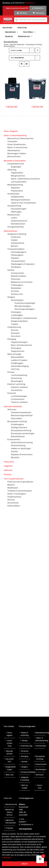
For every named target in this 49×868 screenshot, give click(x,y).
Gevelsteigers (17, 300)
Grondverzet (13, 503)
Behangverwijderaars (21, 200)
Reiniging (12, 339)
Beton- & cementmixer (17, 147)
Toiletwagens (17, 285)
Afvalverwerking (18, 445)
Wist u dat (10, 775)
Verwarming (16, 378)
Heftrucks (8, 470)
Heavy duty (9, 462)
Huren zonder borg (9, 743)
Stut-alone (16, 336)
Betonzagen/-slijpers (17, 153)
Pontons (8, 474)
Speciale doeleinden (13, 406)
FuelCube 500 (37, 107)
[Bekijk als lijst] (27, 64)
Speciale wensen (9, 752)
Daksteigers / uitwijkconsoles (24, 318)
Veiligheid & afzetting (17, 234)
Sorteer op (16, 50)
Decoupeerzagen (19, 209)
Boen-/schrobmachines (21, 345)
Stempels (15, 333)
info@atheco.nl (30, 3)
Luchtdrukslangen (19, 396)
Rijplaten (15, 258)
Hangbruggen (17, 363)
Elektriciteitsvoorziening (22, 442)
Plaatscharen (17, 191)
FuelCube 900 (12, 107)
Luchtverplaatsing (19, 375)
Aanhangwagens (19, 252)
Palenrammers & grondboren (20, 482)
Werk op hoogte (14, 354)
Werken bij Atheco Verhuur (10, 812)
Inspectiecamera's (19, 221)
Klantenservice (10, 804)
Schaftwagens (17, 424)
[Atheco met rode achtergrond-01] (8, 18)
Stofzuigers (16, 348)
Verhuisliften (16, 418)
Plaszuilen (16, 279)
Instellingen (7, 858)
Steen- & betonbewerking (15, 135)
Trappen (15, 324)
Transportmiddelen (16, 249)
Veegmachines (18, 351)
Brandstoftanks (18, 436)
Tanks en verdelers (19, 402)
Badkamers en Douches (22, 282)
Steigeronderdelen (19, 321)
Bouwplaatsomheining (21, 430)
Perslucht (12, 393)
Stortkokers (16, 267)
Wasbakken (16, 288)
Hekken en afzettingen (21, 448)
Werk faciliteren (11, 231)
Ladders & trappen (19, 360)
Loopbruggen (17, 315)
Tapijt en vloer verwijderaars (23, 203)
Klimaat (11, 372)
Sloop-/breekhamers (17, 144)
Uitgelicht (8, 466)
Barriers (14, 246)
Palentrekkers (14, 506)
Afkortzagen (16, 212)
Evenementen (14, 439)
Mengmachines (18, 176)
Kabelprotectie (18, 243)
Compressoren (18, 399)
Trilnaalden (12, 141)
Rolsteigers (16, 312)
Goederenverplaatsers (21, 412)
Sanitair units (17, 294)
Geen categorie (11, 131)
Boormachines (14, 156)
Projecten (9, 828)
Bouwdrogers (17, 381)
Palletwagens (17, 255)
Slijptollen (15, 188)
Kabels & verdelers (19, 387)
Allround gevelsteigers (24, 309)
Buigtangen (16, 167)
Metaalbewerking (15, 185)
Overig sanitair (17, 273)
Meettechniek (14, 215)
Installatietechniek (16, 164)
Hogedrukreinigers (19, 342)
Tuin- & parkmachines (14, 479)
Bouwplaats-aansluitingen (23, 433)
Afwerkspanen (14, 150)
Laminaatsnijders (19, 182)
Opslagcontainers (19, 427)
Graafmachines (14, 497)
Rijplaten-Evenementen (22, 454)
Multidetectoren (18, 224)
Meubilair (15, 457)
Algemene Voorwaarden (10, 821)
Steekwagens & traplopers (23, 264)
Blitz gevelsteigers (23, 306)
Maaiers (11, 485)
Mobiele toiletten (18, 276)
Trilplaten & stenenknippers (20, 491)
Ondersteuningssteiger (25, 303)
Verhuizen (12, 409)
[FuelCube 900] (12, 89)
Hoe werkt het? (10, 760)
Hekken (14, 240)
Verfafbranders (17, 197)
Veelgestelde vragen (10, 768)
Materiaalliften (17, 357)
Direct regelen (9, 734)
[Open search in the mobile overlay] (31, 20)
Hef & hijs (15, 369)
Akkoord (24, 864)
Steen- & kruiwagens (17, 494)
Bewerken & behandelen (15, 161)
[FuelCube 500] (37, 89)
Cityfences (16, 237)
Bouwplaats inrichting (17, 421)
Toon (17, 58)
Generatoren (17, 390)
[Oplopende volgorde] (38, 50)
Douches (15, 291)
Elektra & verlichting (16, 384)
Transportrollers (18, 261)
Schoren (15, 330)
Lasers (14, 218)
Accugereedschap (16, 227)
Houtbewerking (14, 206)
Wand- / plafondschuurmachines (25, 179)
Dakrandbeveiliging (20, 366)
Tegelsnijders (17, 173)
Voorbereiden (13, 194)
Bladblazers (13, 488)
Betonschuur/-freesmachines (20, 138)
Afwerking (12, 170)
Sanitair (11, 270)
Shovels (11, 500)
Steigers (11, 297)
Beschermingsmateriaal (22, 415)
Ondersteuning (14, 327)
